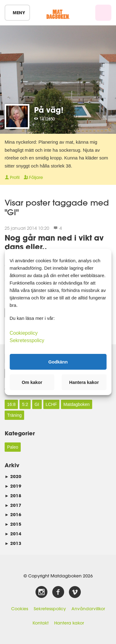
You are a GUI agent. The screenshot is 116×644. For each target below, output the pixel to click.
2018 (13, 496)
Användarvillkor (88, 609)
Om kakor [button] (32, 382)
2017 (13, 505)
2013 (13, 543)
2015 (13, 524)
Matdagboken (77, 404)
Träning (14, 415)
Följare (33, 177)
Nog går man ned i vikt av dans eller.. (54, 242)
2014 (13, 534)
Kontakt (41, 623)
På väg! (49, 110)
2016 (13, 514)
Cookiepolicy (24, 333)
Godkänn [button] (58, 362)
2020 (13, 476)
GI (37, 404)
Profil (12, 177)
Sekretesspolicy (50, 609)
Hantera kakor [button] (84, 382)
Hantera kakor (69, 623)
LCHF (52, 404)
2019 (13, 486)
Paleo (13, 447)
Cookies (20, 609)
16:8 (11, 404)
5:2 (25, 404)
